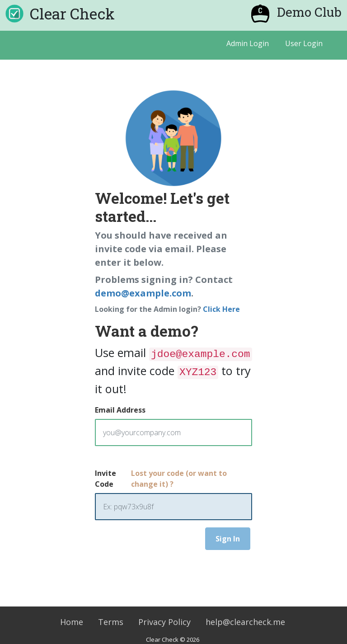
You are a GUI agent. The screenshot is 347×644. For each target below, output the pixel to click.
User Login (304, 43)
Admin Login (248, 43)
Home (72, 622)
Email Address (120, 410)
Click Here (221, 309)
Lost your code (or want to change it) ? (179, 479)
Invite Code (106, 479)
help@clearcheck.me (245, 622)
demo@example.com (143, 293)
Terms (111, 622)
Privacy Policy (164, 622)
